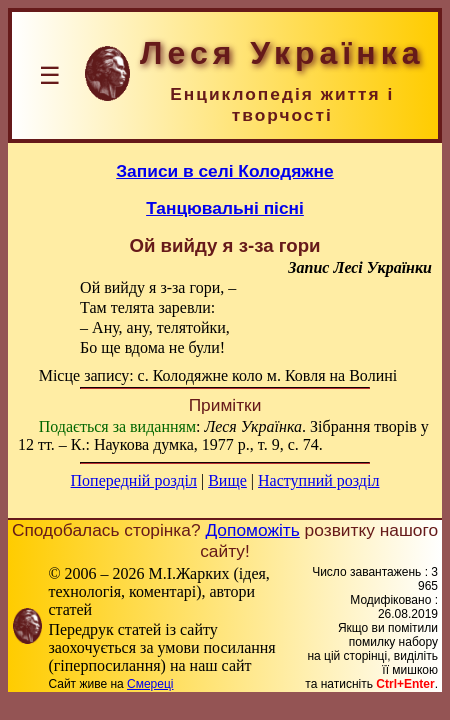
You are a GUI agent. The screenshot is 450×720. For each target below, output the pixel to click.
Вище (227, 480)
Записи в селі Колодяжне (224, 171)
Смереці (150, 684)
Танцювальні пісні (225, 208)
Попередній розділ (134, 480)
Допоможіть (252, 530)
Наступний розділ (318, 480)
